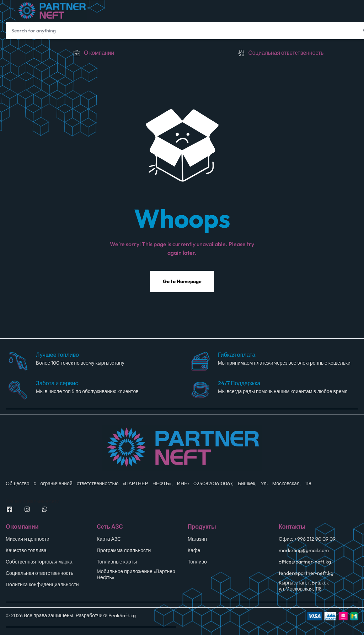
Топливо (197, 563)
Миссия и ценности (28, 540)
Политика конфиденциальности (42, 585)
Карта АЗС (109, 540)
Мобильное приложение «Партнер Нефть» (136, 575)
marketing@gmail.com (304, 551)
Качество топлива (26, 551)
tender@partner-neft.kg (306, 574)
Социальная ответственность (286, 53)
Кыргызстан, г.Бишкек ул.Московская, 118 (304, 587)
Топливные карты (117, 563)
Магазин (197, 540)
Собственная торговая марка (39, 563)
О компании (99, 53)
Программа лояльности (124, 551)
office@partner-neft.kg (305, 563)
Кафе (194, 551)
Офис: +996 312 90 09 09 (307, 540)
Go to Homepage (182, 282)
